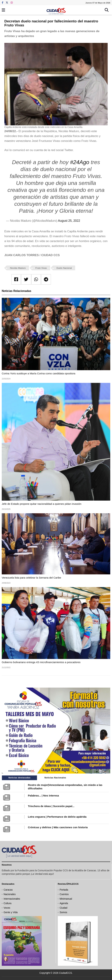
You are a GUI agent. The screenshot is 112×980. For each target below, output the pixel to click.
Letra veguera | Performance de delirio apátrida (57, 817)
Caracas (8, 890)
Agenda (64, 903)
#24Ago (80, 162)
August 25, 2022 (69, 221)
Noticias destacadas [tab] (20, 778)
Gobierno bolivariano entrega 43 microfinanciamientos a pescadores (41, 662)
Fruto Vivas (41, 268)
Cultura (8, 903)
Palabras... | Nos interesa (43, 796)
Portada (64, 890)
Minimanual (66, 899)
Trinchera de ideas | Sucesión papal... (51, 806)
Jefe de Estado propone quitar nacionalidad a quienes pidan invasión (42, 504)
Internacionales (12, 899)
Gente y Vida (11, 912)
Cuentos (64, 894)
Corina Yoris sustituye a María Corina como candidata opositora (39, 373)
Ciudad (63, 908)
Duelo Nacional (64, 268)
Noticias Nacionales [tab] (55, 778)
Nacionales (10, 894)
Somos (63, 912)
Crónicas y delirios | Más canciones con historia (58, 827)
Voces (7, 908)
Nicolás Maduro (18, 268)
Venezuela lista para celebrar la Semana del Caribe (31, 578)
